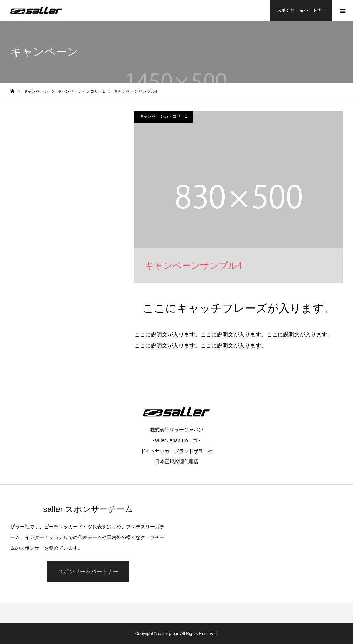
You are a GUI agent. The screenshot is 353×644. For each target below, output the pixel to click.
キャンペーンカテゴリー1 (163, 116)
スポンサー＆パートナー (302, 10)
